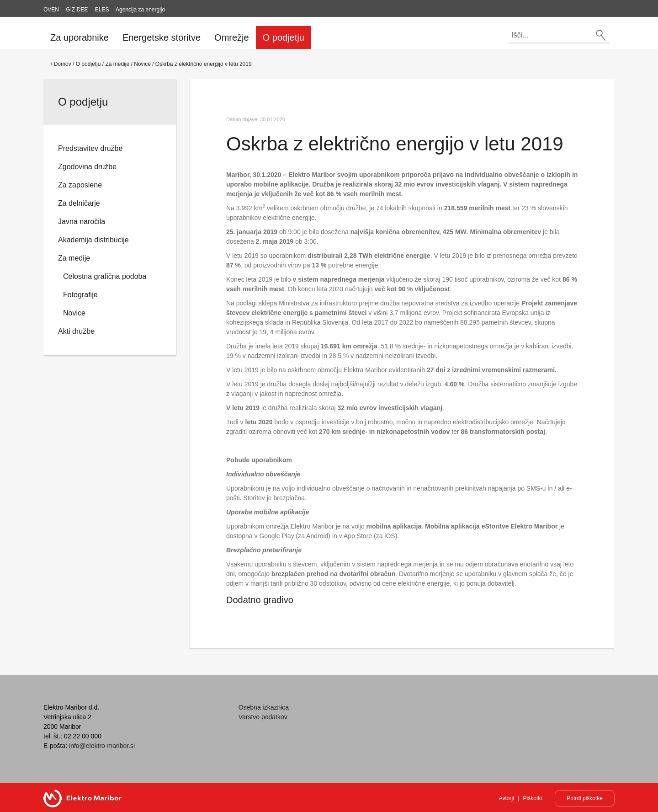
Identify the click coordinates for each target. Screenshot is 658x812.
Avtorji (507, 798)
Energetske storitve (162, 37)
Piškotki (533, 798)
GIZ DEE (77, 10)
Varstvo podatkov (263, 717)
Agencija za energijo (140, 10)
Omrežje (232, 37)
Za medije (117, 64)
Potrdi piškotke (585, 798)
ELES (102, 10)
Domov (63, 64)
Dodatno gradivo (260, 600)
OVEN (51, 10)
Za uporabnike (80, 37)
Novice (142, 64)
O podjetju (284, 37)
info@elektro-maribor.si (102, 746)
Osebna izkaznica (264, 707)
